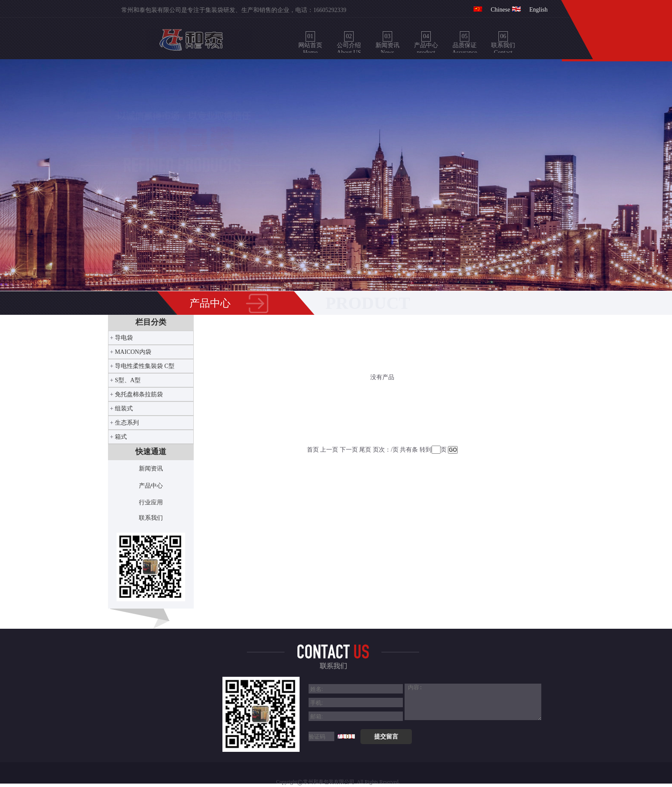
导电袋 (124, 338)
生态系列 (127, 423)
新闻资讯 (151, 469)
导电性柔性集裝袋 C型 (145, 366)
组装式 (124, 409)
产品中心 (151, 486)
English (538, 10)
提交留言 (386, 736)
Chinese (500, 10)
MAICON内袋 (133, 352)
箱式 (121, 437)
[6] (481, 702)
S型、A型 (128, 380)
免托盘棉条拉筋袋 (139, 394)
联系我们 (151, 518)
